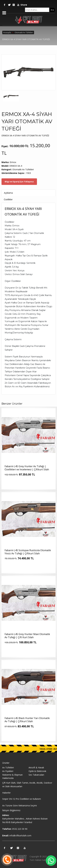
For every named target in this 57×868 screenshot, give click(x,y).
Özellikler (8, 199)
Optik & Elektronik (37, 771)
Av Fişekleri (8, 771)
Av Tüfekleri (8, 767)
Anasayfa (7, 32)
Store (23, 5)
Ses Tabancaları (36, 775)
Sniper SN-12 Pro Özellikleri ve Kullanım (22, 799)
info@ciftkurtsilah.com (20, 836)
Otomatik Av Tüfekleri (24, 32)
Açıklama (8, 193)
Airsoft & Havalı (36, 767)
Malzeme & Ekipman (12, 775)
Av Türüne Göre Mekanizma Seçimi (20, 805)
